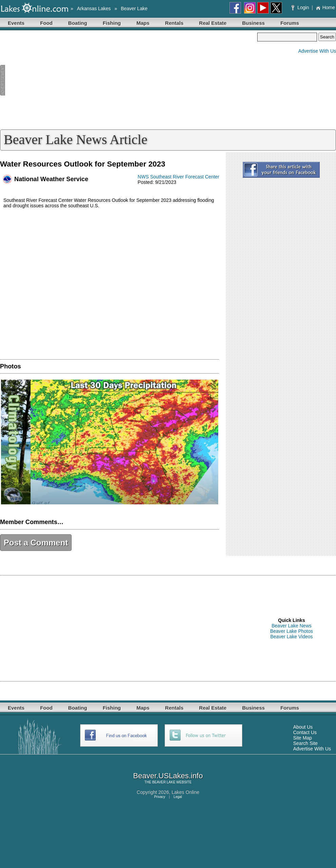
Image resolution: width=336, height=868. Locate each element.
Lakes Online (186, 792)
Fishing (112, 23)
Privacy (160, 797)
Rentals (174, 23)
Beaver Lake (134, 8)
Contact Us (305, 732)
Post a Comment (36, 543)
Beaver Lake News (292, 626)
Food (46, 23)
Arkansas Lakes (94, 8)
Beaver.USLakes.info (168, 776)
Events (16, 23)
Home (325, 7)
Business (253, 23)
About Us (303, 727)
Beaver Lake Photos (292, 631)
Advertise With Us (317, 51)
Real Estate (213, 23)
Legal (178, 797)
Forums (290, 23)
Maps (143, 23)
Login (301, 7)
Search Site (305, 743)
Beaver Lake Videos (291, 637)
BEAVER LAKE (164, 782)
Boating (78, 23)
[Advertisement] (129, 80)
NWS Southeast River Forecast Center (179, 177)
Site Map (303, 738)
